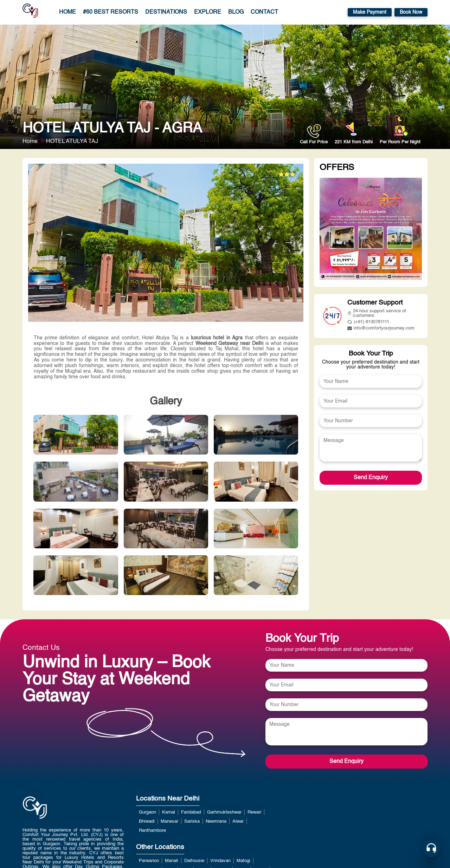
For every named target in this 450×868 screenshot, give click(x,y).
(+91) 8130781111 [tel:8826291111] (368, 322)
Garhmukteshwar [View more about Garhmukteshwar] (224, 812)
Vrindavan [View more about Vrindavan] (220, 861)
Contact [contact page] (264, 12)
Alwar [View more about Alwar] (238, 821)
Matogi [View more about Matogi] (243, 861)
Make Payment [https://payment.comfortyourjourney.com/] (370, 12)
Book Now (411, 12)
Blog (236, 12)
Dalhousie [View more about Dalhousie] (194, 861)
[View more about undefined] (371, 230)
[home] (30, 12)
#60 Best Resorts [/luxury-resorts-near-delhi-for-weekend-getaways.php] (111, 12)
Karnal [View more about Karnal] (169, 812)
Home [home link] (67, 12)
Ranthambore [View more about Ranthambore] (152, 831)
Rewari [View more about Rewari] (254, 812)
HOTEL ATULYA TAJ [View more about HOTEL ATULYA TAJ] (72, 142)
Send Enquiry (371, 478)
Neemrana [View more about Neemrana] (216, 821)
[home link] (35, 826)
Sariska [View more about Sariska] (192, 821)
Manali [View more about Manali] (172, 861)
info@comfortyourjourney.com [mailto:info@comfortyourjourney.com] (381, 328)
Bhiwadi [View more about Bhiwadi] (147, 821)
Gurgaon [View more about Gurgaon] (147, 812)
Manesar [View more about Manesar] (169, 821)
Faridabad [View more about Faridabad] (191, 812)
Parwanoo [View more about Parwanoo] (149, 861)
